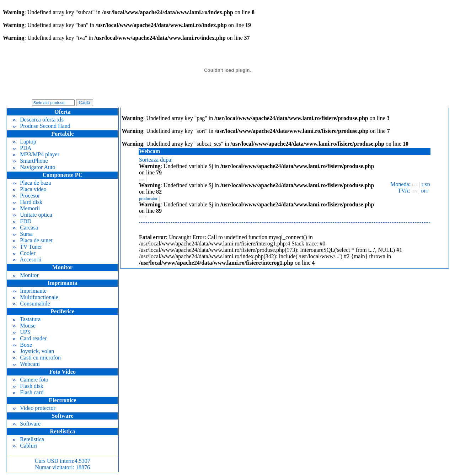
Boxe (22, 345)
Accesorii (27, 259)
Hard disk (28, 202)
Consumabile (31, 304)
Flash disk (28, 386)
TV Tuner (27, 247)
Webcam (26, 364)
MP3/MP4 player (36, 154)
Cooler (24, 253)
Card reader (30, 338)
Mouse (24, 326)
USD (426, 185)
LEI (415, 185)
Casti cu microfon (37, 358)
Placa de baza (32, 183)
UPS (22, 332)
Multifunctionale (36, 297)
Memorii (26, 208)
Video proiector (34, 408)
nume (143, 216)
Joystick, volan (33, 351)
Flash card (28, 392)
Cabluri (25, 446)
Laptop (24, 142)
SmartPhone (30, 161)
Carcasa (25, 228)
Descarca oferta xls (38, 120)
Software (27, 424)
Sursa (23, 234)
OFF (425, 191)
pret (142, 180)
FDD (22, 221)
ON (414, 191)
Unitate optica (32, 215)
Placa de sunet (33, 240)
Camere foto (31, 380)
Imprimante (30, 291)
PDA (22, 148)
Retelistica (28, 439)
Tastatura (27, 319)
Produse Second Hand (41, 126)
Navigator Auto (34, 167)
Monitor (26, 275)
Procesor (26, 196)
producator (148, 199)
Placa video (30, 189)
